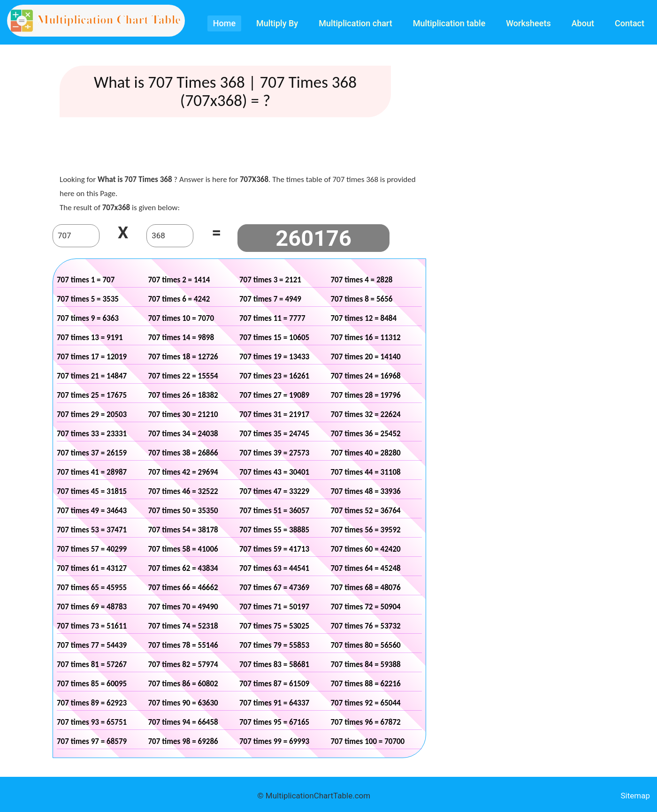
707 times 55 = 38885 (274, 530)
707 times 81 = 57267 (92, 664)
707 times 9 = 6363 (88, 318)
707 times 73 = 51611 (92, 626)
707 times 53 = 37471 (92, 530)
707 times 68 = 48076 (366, 588)
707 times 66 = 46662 (183, 588)
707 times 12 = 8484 (364, 318)
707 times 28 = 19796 (366, 395)
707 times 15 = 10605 (274, 338)
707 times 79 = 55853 (274, 645)
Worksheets (528, 23)
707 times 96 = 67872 (366, 722)
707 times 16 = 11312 (366, 338)
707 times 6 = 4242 (179, 299)
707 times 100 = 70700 (368, 741)
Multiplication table (449, 23)
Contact (630, 23)
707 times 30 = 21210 (183, 414)
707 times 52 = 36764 (366, 511)
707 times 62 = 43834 (183, 568)
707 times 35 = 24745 (274, 434)
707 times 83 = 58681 (274, 664)
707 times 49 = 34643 (92, 511)
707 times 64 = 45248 (366, 568)
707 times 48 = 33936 (366, 491)
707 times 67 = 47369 (274, 588)
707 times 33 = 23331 (92, 434)
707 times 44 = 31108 (366, 472)
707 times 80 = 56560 (366, 645)
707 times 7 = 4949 (270, 299)
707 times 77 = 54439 (92, 645)
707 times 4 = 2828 (362, 280)
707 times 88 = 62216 (366, 684)
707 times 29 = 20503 (92, 414)
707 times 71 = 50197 (274, 607)
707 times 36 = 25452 (366, 434)
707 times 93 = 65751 (92, 722)
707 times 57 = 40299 (92, 549)
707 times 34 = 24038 (183, 434)
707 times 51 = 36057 (274, 511)
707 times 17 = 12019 (92, 357)
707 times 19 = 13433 (274, 357)
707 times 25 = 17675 (92, 395)
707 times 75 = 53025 (274, 626)
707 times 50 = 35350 (183, 511)
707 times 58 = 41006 (183, 549)
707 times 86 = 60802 (183, 684)
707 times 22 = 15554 (183, 376)
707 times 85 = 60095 (92, 684)
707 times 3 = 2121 (270, 280)
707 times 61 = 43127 (92, 568)
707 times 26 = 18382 (183, 395)
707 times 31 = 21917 (274, 414)
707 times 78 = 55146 (183, 645)
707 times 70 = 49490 (183, 607)
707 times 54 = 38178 (183, 530)
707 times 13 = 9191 (90, 338)
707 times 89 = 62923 (92, 703)
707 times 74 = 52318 (183, 626)
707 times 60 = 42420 (366, 549)
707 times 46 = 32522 (183, 491)
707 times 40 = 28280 (366, 453)
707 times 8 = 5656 (362, 299)
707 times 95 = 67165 (274, 722)
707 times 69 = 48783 (92, 607)
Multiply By (277, 23)
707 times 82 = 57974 (183, 664)
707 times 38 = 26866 (183, 453)
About (583, 23)
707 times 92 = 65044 (366, 703)
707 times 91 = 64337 (274, 703)
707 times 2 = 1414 (179, 280)
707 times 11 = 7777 (272, 318)
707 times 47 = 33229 (274, 491)
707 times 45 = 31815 (92, 491)
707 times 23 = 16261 (274, 376)
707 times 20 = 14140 (366, 357)
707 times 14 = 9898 (181, 338)
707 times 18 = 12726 (183, 357)
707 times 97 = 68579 (92, 741)
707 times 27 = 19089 (274, 395)
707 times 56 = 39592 (366, 530)
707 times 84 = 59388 (366, 664)
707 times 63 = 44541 (274, 568)
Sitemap (635, 796)
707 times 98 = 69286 (183, 741)
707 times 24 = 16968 (366, 376)
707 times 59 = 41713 (274, 549)
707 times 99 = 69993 (274, 741)
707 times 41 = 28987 (92, 472)
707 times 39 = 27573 (274, 453)
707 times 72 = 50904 (366, 607)
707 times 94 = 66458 (183, 722)
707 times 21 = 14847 (92, 376)
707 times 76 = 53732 (366, 626)
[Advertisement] (239, 148)
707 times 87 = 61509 (274, 684)
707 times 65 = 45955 (92, 588)
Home (224, 23)
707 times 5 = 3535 (88, 299)
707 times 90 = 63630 (183, 703)
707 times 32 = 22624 (366, 414)
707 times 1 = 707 (86, 280)
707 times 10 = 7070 (181, 318)
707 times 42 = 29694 (183, 472)
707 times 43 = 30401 (274, 472)
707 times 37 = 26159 (92, 453)
